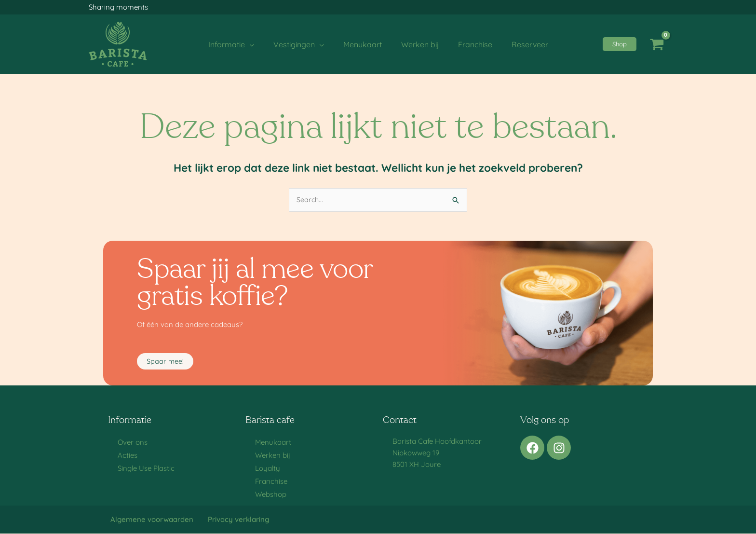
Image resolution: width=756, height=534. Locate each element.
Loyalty (268, 469)
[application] (259, 44)
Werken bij (273, 456)
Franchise (271, 482)
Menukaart (273, 443)
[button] (620, 44)
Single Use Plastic (146, 469)
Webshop (271, 495)
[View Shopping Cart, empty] (657, 44)
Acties (128, 456)
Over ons (133, 443)
